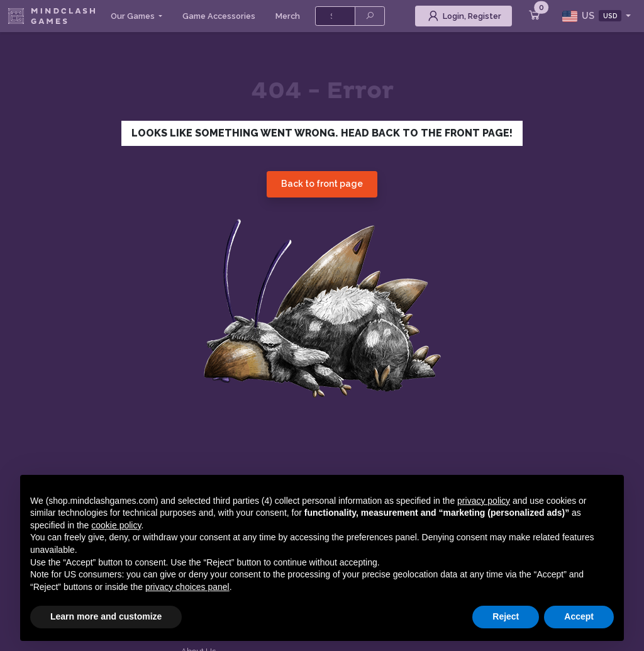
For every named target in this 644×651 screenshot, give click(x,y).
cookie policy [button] (116, 525)
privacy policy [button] (484, 501)
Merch (288, 16)
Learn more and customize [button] (106, 616)
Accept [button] (579, 616)
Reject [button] (506, 616)
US (593, 16)
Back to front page (322, 184)
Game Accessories (219, 16)
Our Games (134, 16)
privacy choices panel (187, 587)
